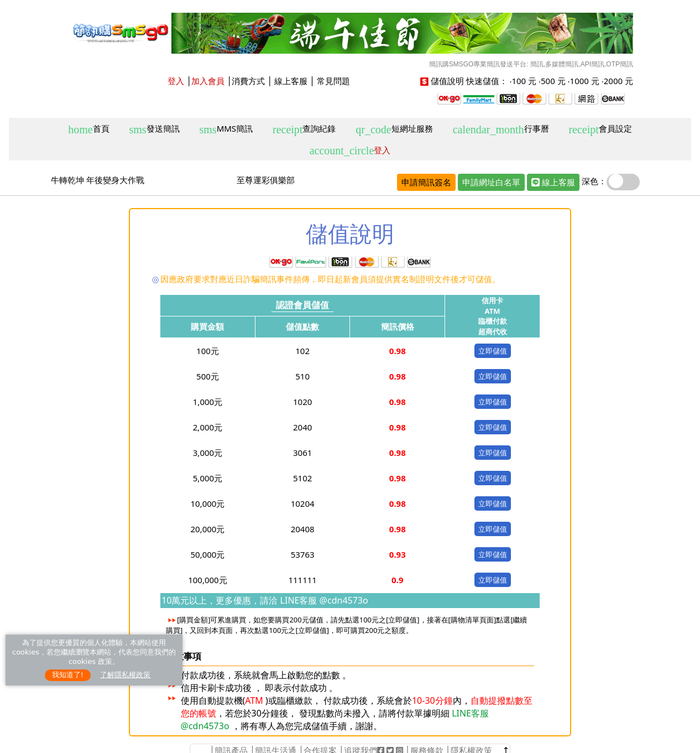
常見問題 (333, 81)
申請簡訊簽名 (426, 182)
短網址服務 (394, 129)
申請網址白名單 (491, 182)
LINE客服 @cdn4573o (323, 600)
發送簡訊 (155, 129)
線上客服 (291, 81)
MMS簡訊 (226, 129)
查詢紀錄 (304, 129)
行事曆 (501, 129)
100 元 (524, 81)
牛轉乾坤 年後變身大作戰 (98, 180)
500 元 (553, 81)
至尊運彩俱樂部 (266, 180)
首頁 (88, 129)
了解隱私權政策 (125, 675)
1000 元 (585, 81)
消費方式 (248, 81)
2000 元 (618, 81)
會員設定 (600, 129)
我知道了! (68, 675)
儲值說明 (447, 81)
